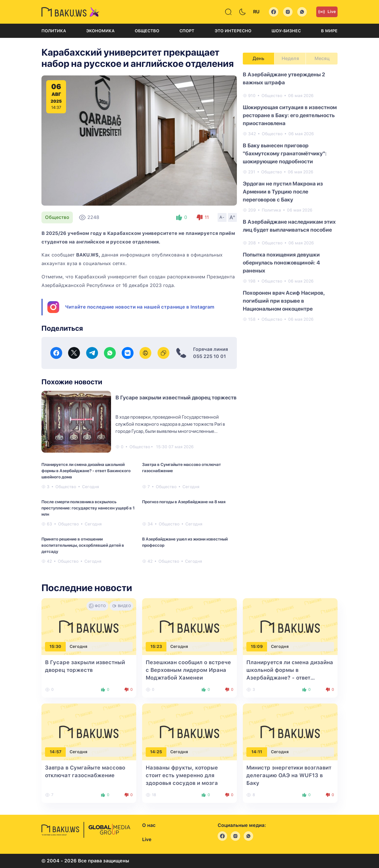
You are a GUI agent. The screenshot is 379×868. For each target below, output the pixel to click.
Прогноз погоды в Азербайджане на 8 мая (184, 502)
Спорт (187, 31)
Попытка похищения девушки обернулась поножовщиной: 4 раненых (281, 263)
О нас (149, 825)
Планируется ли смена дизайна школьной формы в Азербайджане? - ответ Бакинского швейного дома (86, 471)
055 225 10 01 (209, 356)
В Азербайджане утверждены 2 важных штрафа (284, 78)
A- (222, 217)
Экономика (100, 31)
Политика (54, 31)
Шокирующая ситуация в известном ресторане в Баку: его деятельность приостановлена (290, 115)
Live (327, 12)
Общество (147, 31)
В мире (329, 31)
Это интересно (233, 31)
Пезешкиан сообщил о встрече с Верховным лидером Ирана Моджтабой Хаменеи (188, 670)
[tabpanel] (290, 196)
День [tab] (258, 58)
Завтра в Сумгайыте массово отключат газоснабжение (182, 468)
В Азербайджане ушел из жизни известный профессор (185, 542)
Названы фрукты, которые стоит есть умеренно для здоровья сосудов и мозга (182, 775)
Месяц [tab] (322, 58)
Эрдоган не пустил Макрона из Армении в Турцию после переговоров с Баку (283, 192)
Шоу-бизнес (286, 31)
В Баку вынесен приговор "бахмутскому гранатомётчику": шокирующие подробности (285, 153)
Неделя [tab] (290, 58)
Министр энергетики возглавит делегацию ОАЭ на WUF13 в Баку (289, 775)
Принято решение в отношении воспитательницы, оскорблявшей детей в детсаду (83, 545)
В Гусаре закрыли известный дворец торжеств (176, 397)
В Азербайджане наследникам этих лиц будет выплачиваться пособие (289, 226)
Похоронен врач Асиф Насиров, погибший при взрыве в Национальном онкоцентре (284, 301)
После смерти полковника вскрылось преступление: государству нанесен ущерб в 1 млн (88, 508)
